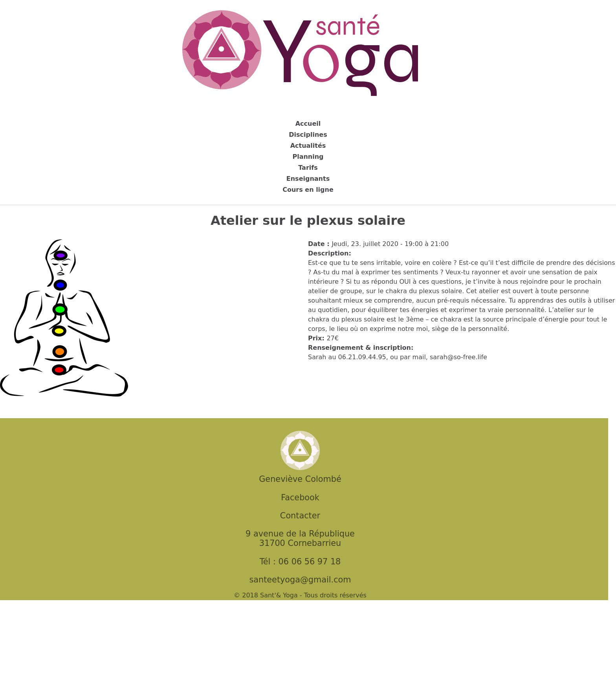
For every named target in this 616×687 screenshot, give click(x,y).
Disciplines (308, 135)
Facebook (300, 498)
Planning (308, 157)
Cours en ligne (308, 190)
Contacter (300, 516)
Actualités (308, 146)
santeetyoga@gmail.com (300, 580)
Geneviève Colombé (300, 479)
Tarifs (308, 168)
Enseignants (308, 179)
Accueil (308, 124)
